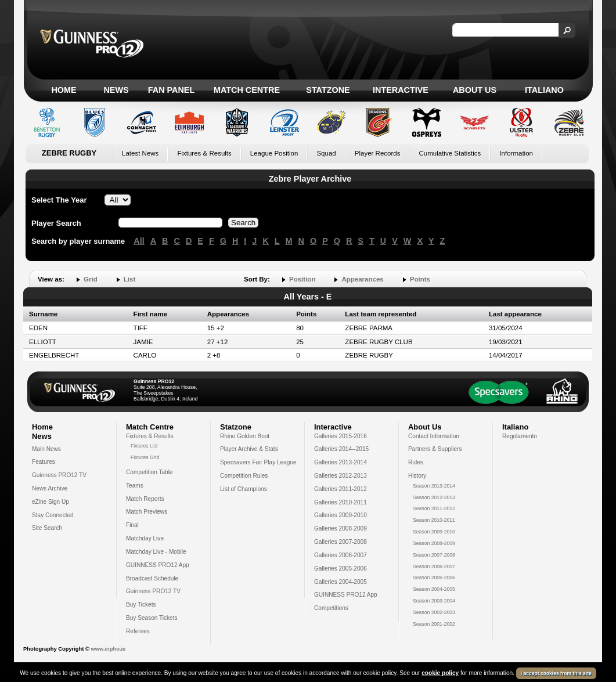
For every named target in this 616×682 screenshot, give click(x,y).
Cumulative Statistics (450, 153)
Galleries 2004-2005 (341, 582)
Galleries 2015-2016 (341, 436)
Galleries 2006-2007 (341, 555)
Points (420, 279)
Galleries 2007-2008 (341, 542)
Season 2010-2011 (434, 520)
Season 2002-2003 (434, 612)
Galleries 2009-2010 (341, 515)
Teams (135, 486)
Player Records (378, 153)
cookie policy (440, 673)
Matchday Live (145, 538)
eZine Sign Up (51, 502)
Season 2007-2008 (434, 555)
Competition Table (150, 472)
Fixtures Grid (145, 457)
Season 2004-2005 (434, 589)
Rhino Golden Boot (245, 436)
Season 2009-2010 (434, 532)
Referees (138, 631)
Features (44, 462)
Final (132, 525)
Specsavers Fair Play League (258, 462)
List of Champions (244, 489)
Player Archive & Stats (249, 449)
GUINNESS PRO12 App (158, 565)
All (139, 241)
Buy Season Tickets (152, 618)
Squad (326, 153)
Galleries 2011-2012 (341, 489)
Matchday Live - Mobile (156, 552)
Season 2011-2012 (434, 508)
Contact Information (434, 436)
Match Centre (247, 90)
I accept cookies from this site (556, 673)
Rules (416, 462)
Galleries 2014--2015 (341, 449)
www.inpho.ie (108, 649)
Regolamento (520, 436)
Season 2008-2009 (434, 543)
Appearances (362, 279)
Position (302, 279)
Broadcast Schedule (152, 578)
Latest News (140, 153)
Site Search (47, 528)
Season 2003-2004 (434, 601)
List (129, 279)
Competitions (331, 608)
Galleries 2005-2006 (341, 569)
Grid (91, 279)
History (417, 476)
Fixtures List (144, 446)
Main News (46, 449)
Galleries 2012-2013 (341, 476)
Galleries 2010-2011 (341, 502)
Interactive (401, 90)
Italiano (544, 90)
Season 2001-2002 (434, 624)
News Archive (50, 488)
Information (516, 153)
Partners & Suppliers (435, 449)
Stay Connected (53, 515)
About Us (475, 90)
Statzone (328, 90)
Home (64, 90)
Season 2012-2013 (434, 497)
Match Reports (145, 499)
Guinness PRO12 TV (59, 475)
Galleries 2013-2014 (341, 462)
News (116, 90)
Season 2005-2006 (434, 578)
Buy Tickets (141, 605)
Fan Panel (171, 90)
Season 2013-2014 (434, 486)
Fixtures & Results (204, 153)
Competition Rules (244, 476)
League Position (274, 153)
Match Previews (147, 512)
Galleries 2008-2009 (341, 528)
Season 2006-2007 (434, 566)
